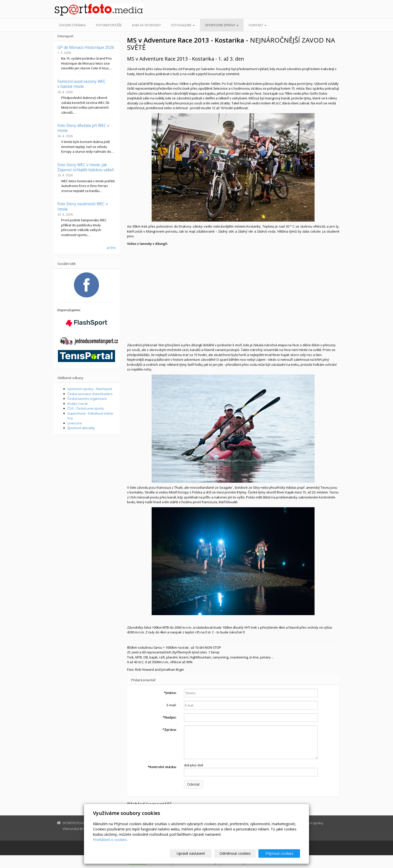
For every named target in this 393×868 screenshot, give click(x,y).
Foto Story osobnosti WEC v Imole (83, 206)
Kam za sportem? (146, 25)
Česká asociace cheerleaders (90, 394)
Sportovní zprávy (222, 25)
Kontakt (258, 25)
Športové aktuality (81, 428)
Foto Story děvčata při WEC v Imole (83, 128)
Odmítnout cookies (240, 853)
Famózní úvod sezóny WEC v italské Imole (82, 84)
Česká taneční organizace (87, 399)
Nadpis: (170, 717)
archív (111, 248)
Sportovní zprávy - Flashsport (90, 389)
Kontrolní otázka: (162, 767)
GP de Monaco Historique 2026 (86, 47)
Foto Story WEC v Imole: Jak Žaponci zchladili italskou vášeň (86, 167)
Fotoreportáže (109, 25)
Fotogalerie (183, 25)
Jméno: (170, 693)
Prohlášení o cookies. (110, 840)
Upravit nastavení (199, 853)
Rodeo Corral (77, 404)
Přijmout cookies (281, 853)
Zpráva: (169, 730)
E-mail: (172, 705)
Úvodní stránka (72, 25)
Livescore (75, 423)
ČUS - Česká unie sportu (86, 408)
